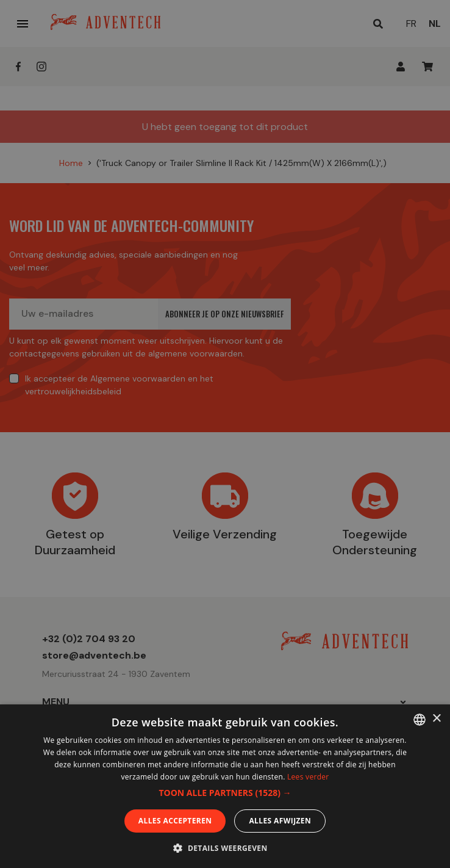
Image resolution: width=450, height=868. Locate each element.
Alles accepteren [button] (175, 821)
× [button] (436, 719)
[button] (225, 793)
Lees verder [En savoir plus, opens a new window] (308, 777)
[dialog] (225, 434)
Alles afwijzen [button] (280, 821)
